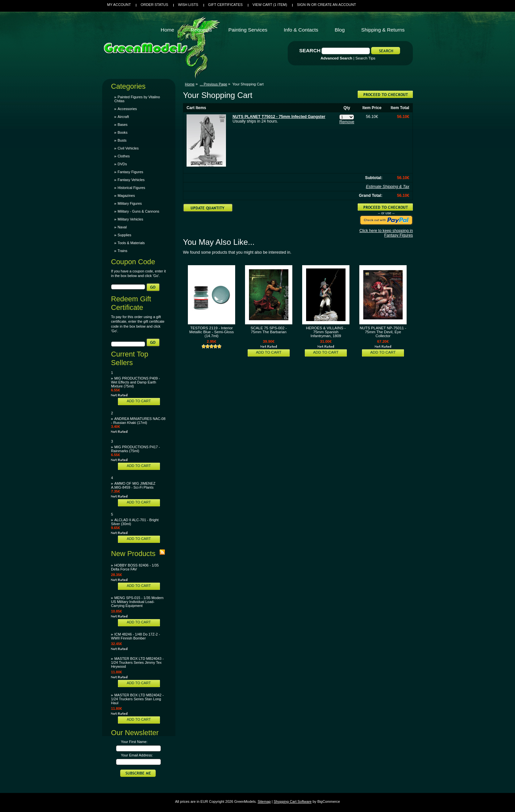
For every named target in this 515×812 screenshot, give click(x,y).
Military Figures (130, 203)
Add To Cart (139, 401)
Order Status (154, 5)
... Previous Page (213, 84)
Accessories (127, 109)
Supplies (124, 235)
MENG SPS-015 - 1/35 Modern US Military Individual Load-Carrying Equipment (137, 602)
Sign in (303, 5)
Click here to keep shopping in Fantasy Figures (386, 233)
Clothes (124, 156)
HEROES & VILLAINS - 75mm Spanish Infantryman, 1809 (326, 332)
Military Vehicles (130, 219)
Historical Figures (131, 188)
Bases (123, 125)
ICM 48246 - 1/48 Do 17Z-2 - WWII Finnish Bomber (135, 636)
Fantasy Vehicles (131, 180)
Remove (347, 122)
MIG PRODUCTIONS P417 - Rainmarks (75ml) (135, 449)
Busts (122, 140)
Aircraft (123, 117)
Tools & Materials (131, 243)
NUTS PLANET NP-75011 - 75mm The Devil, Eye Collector (383, 332)
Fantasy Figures (130, 172)
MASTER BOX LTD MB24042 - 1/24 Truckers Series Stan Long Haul (137, 699)
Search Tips (365, 58)
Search (310, 50)
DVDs (122, 164)
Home (190, 84)
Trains (123, 251)
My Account (119, 5)
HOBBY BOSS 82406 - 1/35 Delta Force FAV (135, 567)
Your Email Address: (137, 755)
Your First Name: (134, 742)
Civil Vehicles (128, 148)
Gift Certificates (225, 5)
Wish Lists (188, 5)
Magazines (126, 196)
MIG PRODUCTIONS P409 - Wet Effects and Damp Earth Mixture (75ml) (135, 382)
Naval (122, 227)
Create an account (337, 5)
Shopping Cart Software (292, 801)
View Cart (270, 5)
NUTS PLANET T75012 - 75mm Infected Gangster (279, 117)
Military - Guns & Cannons (138, 211)
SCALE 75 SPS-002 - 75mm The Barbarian (269, 330)
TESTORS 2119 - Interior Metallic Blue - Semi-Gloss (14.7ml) (211, 332)
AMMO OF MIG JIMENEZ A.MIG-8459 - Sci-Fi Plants (133, 485)
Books (123, 132)
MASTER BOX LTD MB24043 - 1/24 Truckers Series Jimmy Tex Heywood (137, 662)
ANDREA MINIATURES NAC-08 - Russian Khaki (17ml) (138, 421)
